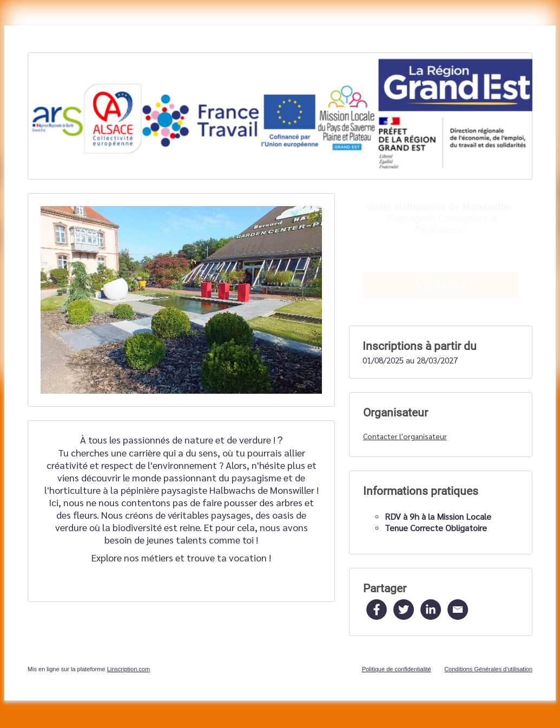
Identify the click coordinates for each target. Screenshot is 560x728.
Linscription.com (129, 669)
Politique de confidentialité (397, 669)
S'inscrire (440, 284)
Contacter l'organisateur (405, 436)
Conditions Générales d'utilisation (488, 669)
